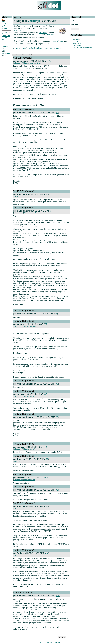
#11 (47, 459)
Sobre (4, 23)
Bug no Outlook (21, 48)
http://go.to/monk (30, 326)
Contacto (57, 642)
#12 (47, 506)
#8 (57, 417)
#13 (46, 478)
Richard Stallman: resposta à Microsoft (44, 48)
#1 (50, 61)
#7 (46, 394)
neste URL (43, 33)
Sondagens (6, 36)
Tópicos (5, 27)
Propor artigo (4, 38)
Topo (4, 21)
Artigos (4, 34)
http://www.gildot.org (31, 213)
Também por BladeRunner (83, 47)
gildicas (5, 46)
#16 (58, 490)
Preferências (6, 32)
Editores (49, 642)
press (4, 57)
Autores (5, 29)
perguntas (6, 54)
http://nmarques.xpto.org (33, 63)
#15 (58, 596)
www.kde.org (19, 30)
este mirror (50, 35)
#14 (47, 553)
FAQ (4, 25)
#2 (57, 113)
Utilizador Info (18, 63)
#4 (56, 314)
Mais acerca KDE (79, 45)
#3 (51, 211)
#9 (46, 447)
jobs (4, 50)
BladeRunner (34, 21)
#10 (47, 194)
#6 (57, 384)
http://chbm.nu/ (30, 396)
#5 (46, 324)
